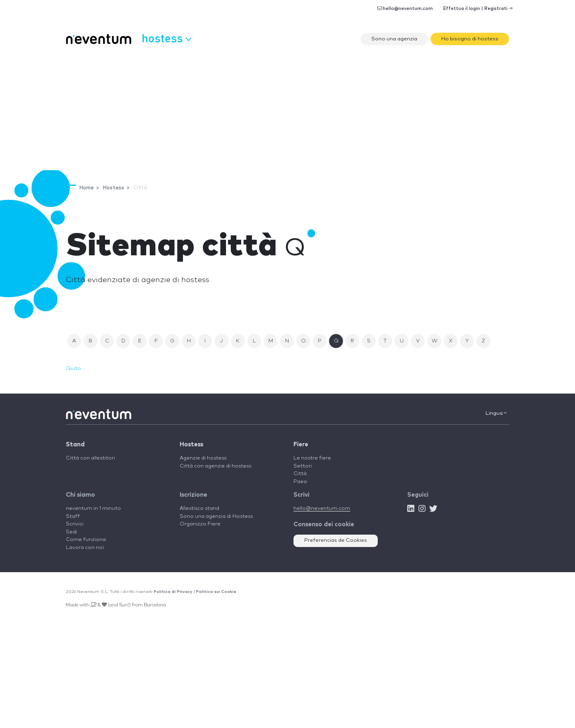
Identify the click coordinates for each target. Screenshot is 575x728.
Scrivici (75, 524)
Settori (303, 466)
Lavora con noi (85, 548)
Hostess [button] (167, 38)
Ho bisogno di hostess (470, 39)
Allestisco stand (199, 508)
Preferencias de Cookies (336, 540)
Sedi (71, 532)
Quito (73, 369)
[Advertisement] (287, 110)
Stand (75, 445)
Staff (73, 516)
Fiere (301, 445)
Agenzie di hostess (203, 458)
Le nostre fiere (312, 458)
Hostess (191, 445)
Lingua (496, 413)
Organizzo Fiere (200, 524)
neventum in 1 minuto (93, 508)
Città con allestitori (90, 458)
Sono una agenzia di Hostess (216, 516)
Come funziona (86, 540)
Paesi (300, 482)
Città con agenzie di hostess (215, 466)
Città (300, 474)
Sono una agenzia (394, 39)
